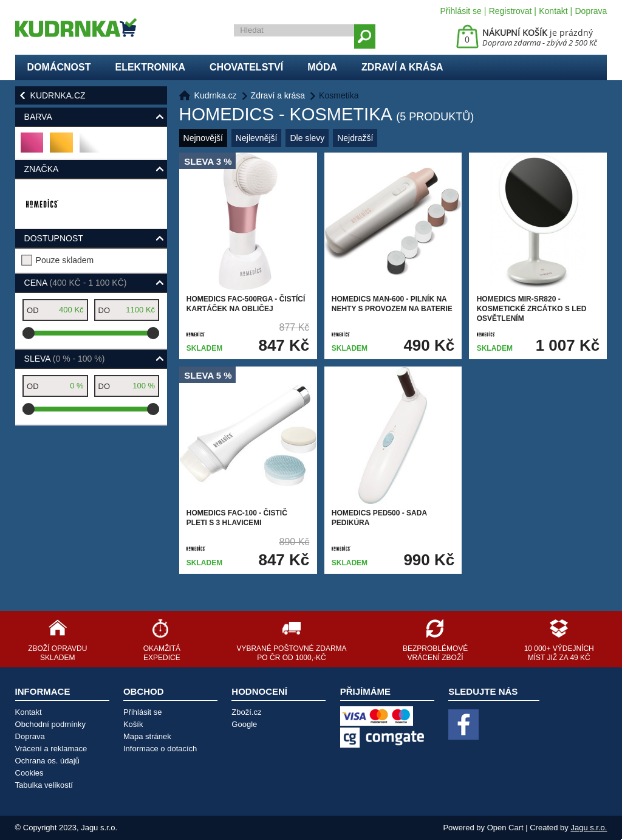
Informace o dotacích (160, 749)
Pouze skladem (65, 260)
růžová (32, 147)
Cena (76, 283)
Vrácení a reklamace (51, 749)
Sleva (65, 359)
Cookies (29, 773)
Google (244, 724)
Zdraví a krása (402, 67)
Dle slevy (307, 138)
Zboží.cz (246, 712)
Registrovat (511, 11)
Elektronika (150, 67)
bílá (90, 147)
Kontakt (553, 11)
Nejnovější (203, 138)
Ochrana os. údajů (47, 761)
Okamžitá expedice (162, 653)
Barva (38, 117)
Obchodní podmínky (50, 724)
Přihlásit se (460, 11)
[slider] (29, 333)
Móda (322, 67)
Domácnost (59, 67)
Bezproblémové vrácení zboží (435, 653)
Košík (133, 724)
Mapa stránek (147, 736)
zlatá (62, 147)
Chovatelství (246, 67)
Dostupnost (54, 238)
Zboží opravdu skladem (57, 653)
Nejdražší (355, 138)
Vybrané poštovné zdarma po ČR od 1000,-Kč (291, 653)
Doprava (591, 11)
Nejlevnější (256, 138)
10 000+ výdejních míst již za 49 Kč (559, 653)
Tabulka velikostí (44, 785)
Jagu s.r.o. (589, 828)
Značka (42, 169)
